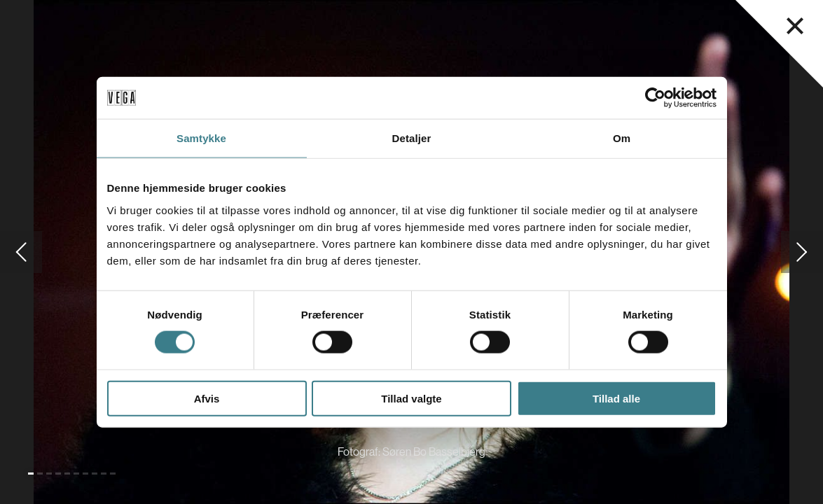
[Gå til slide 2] (40, 474)
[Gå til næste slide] (802, 252)
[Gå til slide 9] (104, 474)
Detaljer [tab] (412, 138)
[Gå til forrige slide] (21, 252)
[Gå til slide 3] (49, 474)
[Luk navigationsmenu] (795, 26)
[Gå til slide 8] (95, 474)
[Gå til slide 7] (85, 474)
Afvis (207, 398)
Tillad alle (616, 398)
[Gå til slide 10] (113, 474)
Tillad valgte (411, 398)
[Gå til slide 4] (58, 474)
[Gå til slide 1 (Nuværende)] (31, 474)
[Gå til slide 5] (67, 474)
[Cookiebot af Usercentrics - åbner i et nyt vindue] (655, 98)
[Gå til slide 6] (76, 474)
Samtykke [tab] (201, 138)
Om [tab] (622, 138)
